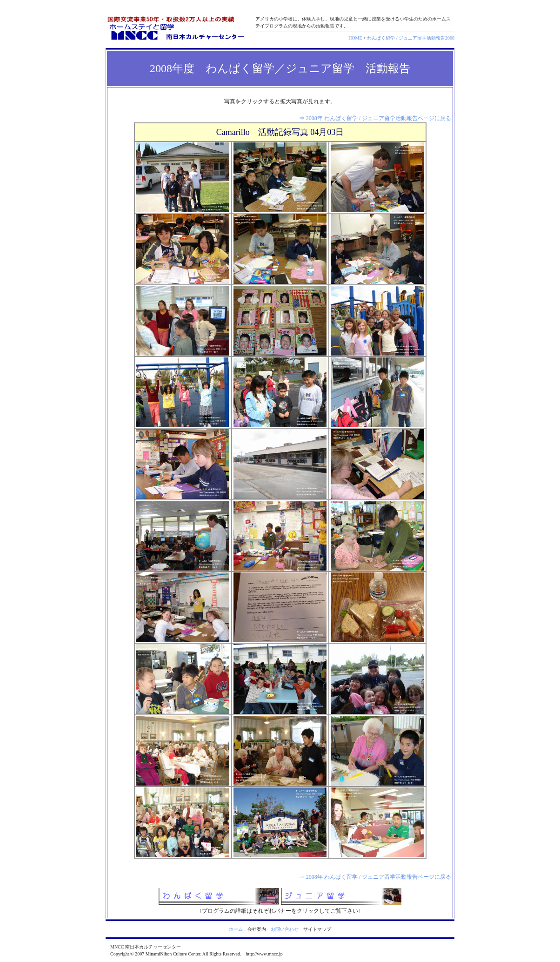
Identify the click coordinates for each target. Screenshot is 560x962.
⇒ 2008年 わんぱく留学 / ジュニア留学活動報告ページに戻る (375, 118)
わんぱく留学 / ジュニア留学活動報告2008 (411, 38)
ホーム (236, 929)
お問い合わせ (285, 929)
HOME (355, 38)
